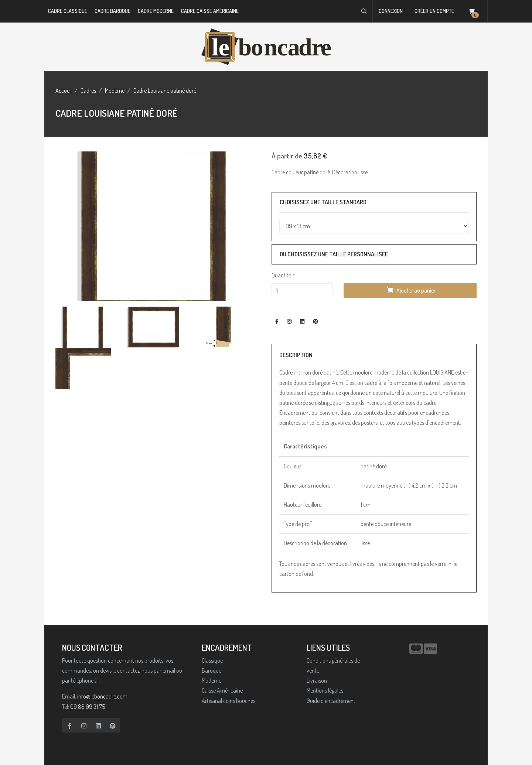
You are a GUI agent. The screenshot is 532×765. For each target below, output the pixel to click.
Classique (212, 660)
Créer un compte (434, 11)
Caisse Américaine (222, 690)
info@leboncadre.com (102, 696)
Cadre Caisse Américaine (210, 11)
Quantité (281, 275)
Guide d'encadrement (331, 701)
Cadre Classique (68, 11)
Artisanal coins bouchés (229, 701)
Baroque (212, 670)
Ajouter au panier (410, 290)
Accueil (64, 90)
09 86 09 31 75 (88, 707)
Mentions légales (325, 690)
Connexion (391, 11)
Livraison (317, 680)
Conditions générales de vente (333, 665)
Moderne (115, 90)
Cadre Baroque (112, 11)
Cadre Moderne (156, 11)
